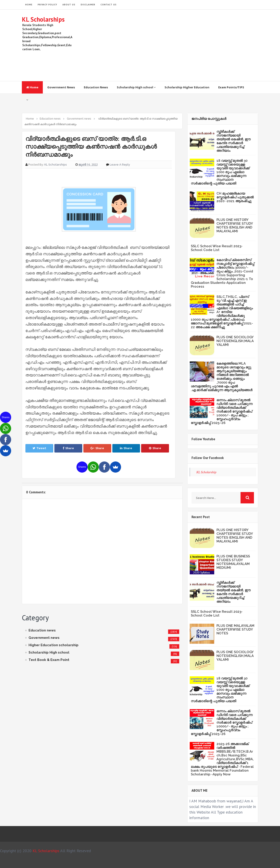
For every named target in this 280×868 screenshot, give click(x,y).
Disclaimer (88, 5)
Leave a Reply (120, 165)
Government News (61, 87)
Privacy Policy (47, 5)
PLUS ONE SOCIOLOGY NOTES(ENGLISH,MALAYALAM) (235, 341)
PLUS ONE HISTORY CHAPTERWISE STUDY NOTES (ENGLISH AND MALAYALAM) (235, 225)
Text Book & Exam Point (49, 660)
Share (68, 448)
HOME (29, 5)
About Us (69, 5)
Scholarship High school (136, 87)
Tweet (39, 448)
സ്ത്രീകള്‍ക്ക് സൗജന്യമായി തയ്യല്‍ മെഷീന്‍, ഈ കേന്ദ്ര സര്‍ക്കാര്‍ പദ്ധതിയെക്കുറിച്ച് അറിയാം (234, 141)
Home (32, 87)
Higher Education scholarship (54, 645)
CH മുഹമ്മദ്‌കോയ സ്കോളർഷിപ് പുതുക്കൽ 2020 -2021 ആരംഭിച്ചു (235, 197)
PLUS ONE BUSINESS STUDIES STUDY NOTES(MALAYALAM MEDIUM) (233, 562)
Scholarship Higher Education (187, 87)
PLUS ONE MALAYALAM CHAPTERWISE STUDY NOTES (235, 629)
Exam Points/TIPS (231, 87)
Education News (96, 87)
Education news (42, 630)
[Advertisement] (177, 45)
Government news (44, 638)
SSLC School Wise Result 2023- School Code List (217, 248)
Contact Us (109, 5)
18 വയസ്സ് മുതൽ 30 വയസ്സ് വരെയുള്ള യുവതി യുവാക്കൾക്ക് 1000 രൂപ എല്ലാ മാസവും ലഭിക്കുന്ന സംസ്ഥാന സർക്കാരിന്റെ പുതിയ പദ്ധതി (220, 172)
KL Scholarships (43, 19)
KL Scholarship (206, 472)
